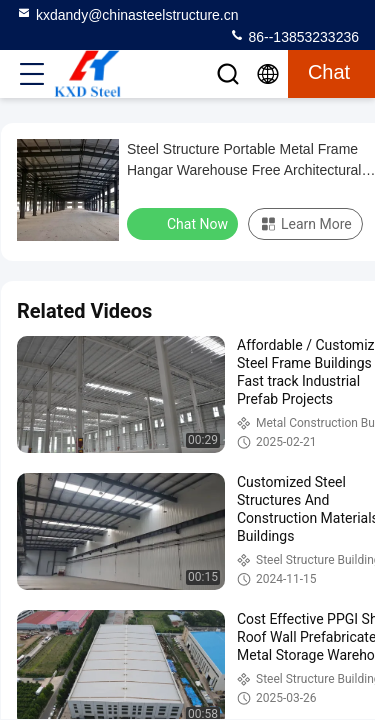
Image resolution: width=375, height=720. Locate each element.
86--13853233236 (294, 36)
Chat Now (184, 223)
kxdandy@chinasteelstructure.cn (127, 14)
